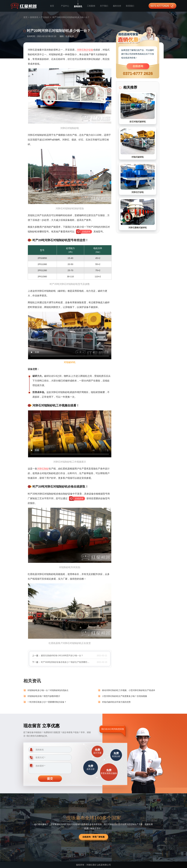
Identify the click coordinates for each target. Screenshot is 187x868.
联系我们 (130, 6)
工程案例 (91, 6)
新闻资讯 (78, 6)
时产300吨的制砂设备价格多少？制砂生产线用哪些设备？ (67, 662)
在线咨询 (138, 66)
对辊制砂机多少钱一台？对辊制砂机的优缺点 (48, 690)
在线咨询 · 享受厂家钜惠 (93, 837)
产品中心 (65, 6)
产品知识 (45, 17)
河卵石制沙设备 (85, 50)
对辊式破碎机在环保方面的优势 (116, 702)
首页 (52, 6)
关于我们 (104, 6)
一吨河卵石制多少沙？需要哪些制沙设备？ (47, 702)
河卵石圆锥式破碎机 (138, 228)
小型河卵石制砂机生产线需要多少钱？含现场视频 (124, 696)
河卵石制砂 (43, 469)
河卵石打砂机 (138, 192)
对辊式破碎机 (138, 157)
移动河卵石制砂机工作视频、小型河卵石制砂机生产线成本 (129, 690)
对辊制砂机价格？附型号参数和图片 (44, 696)
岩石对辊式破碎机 (138, 122)
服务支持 (117, 6)
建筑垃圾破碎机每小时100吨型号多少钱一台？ (62, 655)
